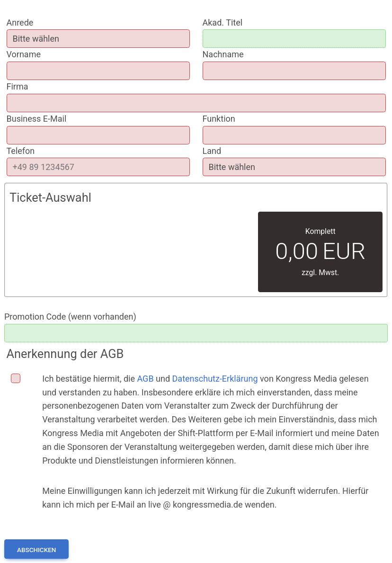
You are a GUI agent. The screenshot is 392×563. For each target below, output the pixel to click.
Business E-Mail (37, 119)
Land (212, 151)
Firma (18, 86)
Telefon (21, 151)
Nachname (223, 54)
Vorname (24, 54)
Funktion (219, 119)
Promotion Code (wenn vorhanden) (70, 317)
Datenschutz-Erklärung (215, 379)
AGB (145, 379)
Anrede (20, 22)
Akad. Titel (223, 22)
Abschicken (36, 550)
